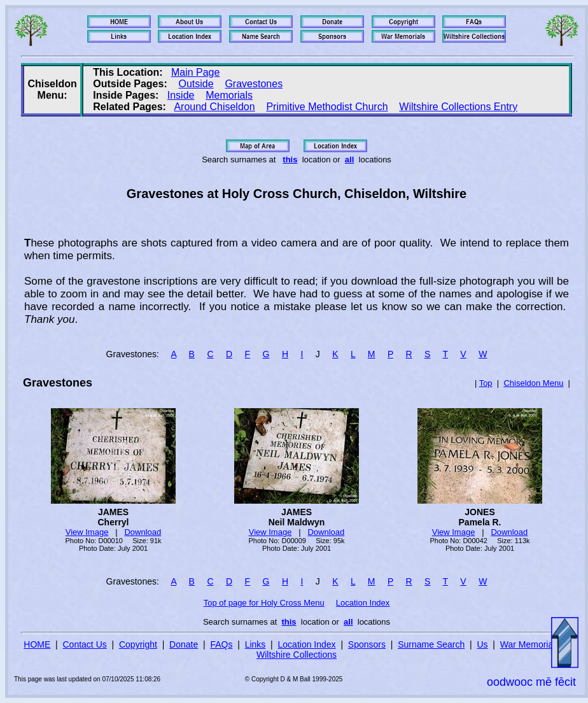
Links (255, 644)
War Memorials (530, 644)
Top (486, 383)
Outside (196, 84)
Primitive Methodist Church (327, 107)
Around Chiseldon (214, 107)
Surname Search (431, 644)
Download (143, 532)
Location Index (363, 603)
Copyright (138, 644)
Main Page (196, 72)
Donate (184, 644)
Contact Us (85, 644)
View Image (87, 532)
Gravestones (254, 84)
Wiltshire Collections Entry (458, 107)
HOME (37, 644)
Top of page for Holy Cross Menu (264, 603)
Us (482, 644)
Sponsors (367, 644)
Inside (181, 95)
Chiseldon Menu (533, 383)
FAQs (221, 644)
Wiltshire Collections (297, 655)
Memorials (229, 95)
